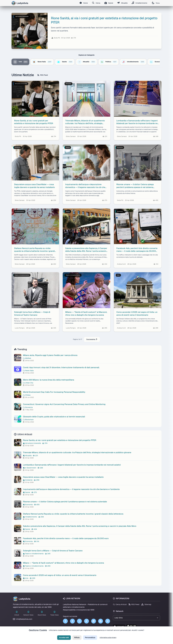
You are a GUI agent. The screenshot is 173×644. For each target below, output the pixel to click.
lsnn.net (119, 626)
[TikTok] (86, 621)
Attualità (122, 3)
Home (83, 3)
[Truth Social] (108, 621)
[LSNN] (101, 621)
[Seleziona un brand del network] (136, 618)
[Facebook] (65, 621)
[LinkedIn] (94, 621)
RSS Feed (43, 75)
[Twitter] (79, 621)
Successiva (92, 339)
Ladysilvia (22, 599)
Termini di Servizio (88, 634)
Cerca (96, 3)
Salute (108, 3)
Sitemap (146, 604)
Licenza (99, 634)
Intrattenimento (139, 3)
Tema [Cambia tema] (156, 3)
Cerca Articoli (120, 604)
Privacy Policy (76, 634)
